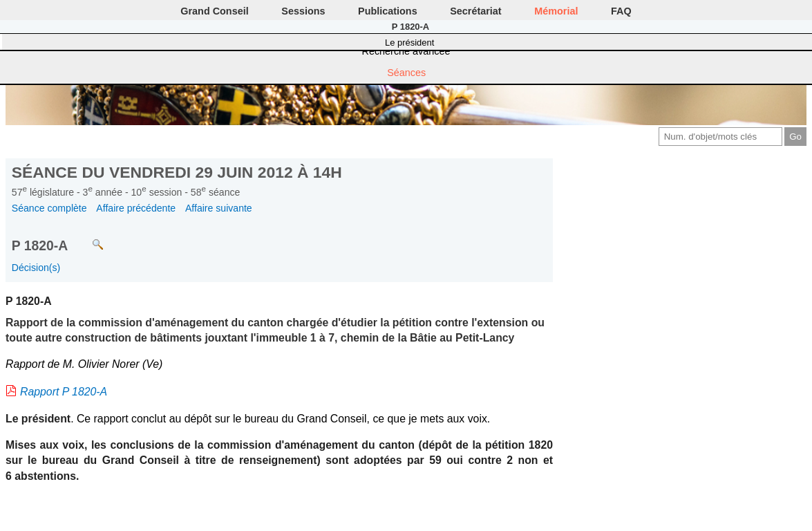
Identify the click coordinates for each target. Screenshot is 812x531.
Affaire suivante (219, 208)
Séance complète (49, 208)
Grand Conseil (214, 11)
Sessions (303, 11)
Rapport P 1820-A (64, 392)
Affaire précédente (136, 208)
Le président (409, 43)
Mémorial (556, 11)
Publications (388, 11)
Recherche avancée (406, 51)
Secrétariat (475, 11)
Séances (406, 73)
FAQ (621, 11)
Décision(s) (36, 268)
